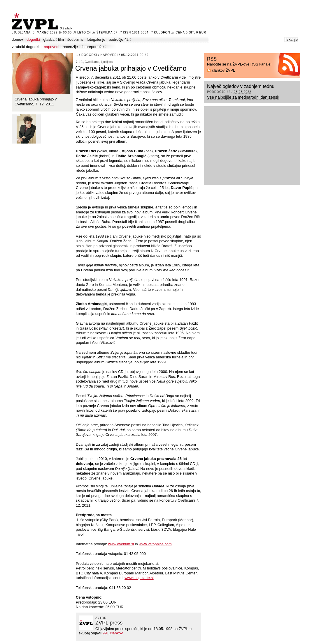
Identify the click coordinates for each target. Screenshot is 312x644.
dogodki (33, 39)
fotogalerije (96, 39)
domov (17, 39)
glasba (49, 39)
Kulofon (162, 32)
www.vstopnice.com (155, 544)
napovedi (51, 47)
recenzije (70, 47)
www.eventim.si (121, 544)
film (61, 39)
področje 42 (119, 39)
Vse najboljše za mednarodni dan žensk (243, 97)
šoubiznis (75, 39)
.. (77, 55)
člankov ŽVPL (224, 70)
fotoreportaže (93, 47)
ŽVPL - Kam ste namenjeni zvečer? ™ (36, 21)
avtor (101, 618)
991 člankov (113, 633)
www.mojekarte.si (139, 578)
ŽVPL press (109, 623)
